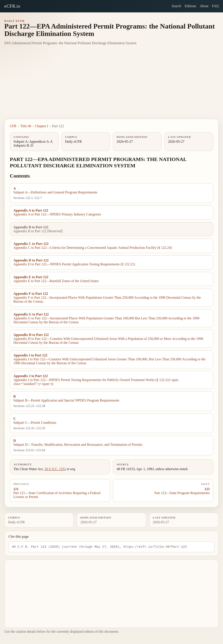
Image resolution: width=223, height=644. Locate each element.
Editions (190, 6)
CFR (13, 126)
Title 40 (26, 126)
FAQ (215, 6)
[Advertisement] (111, 86)
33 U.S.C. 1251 (55, 469)
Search (176, 6)
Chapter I (42, 126)
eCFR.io (12, 6)
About (204, 6)
